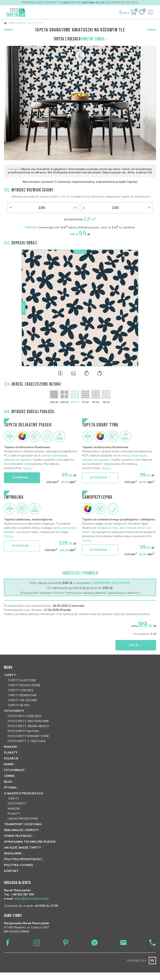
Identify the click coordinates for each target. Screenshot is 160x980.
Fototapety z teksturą (27, 741)
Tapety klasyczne (22, 680)
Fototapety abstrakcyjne (28, 721)
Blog (8, 782)
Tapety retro (19, 705)
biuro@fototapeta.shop (32, 899)
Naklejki (11, 747)
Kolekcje (11, 758)
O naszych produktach (24, 793)
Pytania (10, 788)
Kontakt (11, 871)
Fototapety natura (24, 731)
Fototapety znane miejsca (28, 726)
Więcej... (28, 468)
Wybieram (100, 478)
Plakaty (11, 753)
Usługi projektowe (23, 819)
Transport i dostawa (23, 824)
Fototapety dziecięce (24, 716)
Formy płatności (18, 836)
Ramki (9, 764)
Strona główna (15, 23)
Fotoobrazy (14, 770)
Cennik (9, 776)
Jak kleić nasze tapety (22, 848)
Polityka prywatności (23, 859)
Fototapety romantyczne (28, 736)
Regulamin (13, 853)
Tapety (10, 675)
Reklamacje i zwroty (21, 830)
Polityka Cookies (18, 865)
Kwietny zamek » (94, 39)
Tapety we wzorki (22, 700)
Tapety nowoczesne (24, 685)
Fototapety (14, 711)
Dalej (136, 645)
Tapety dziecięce (21, 690)
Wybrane (22, 478)
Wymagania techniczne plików (30, 842)
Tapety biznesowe (22, 695)
